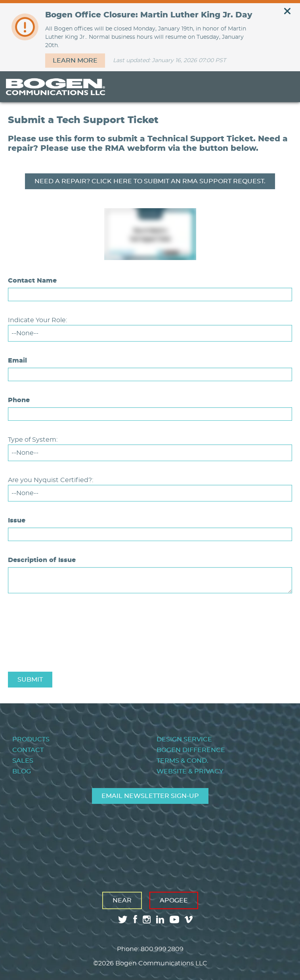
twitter (123, 919)
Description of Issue (42, 560)
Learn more (75, 61)
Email (17, 361)
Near (122, 900)
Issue (17, 520)
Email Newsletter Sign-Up (150, 796)
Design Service (184, 739)
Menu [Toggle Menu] (282, 87)
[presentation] (68, 647)
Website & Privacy (190, 771)
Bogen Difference (191, 750)
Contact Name (32, 281)
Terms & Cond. (182, 761)
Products (31, 739)
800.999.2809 (162, 949)
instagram (147, 919)
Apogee (174, 900)
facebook (135, 919)
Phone (19, 400)
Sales (23, 761)
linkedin (160, 919)
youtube (174, 919)
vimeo (189, 919)
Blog (22, 771)
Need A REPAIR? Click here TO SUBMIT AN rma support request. (150, 181)
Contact (28, 750)
